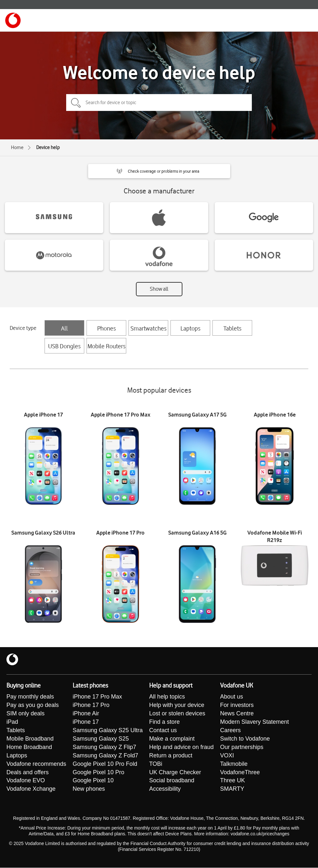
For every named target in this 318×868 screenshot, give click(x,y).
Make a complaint (172, 739)
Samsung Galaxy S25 (101, 739)
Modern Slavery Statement (255, 722)
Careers (231, 731)
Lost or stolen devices (177, 714)
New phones (89, 789)
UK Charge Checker (175, 773)
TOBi (156, 764)
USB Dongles (64, 346)
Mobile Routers (107, 346)
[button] (159, 171)
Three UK (233, 781)
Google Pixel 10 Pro (98, 773)
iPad (12, 722)
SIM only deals (26, 714)
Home (17, 147)
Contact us (163, 731)
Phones (107, 328)
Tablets (232, 328)
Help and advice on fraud (181, 747)
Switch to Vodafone (245, 739)
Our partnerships (242, 747)
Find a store (164, 722)
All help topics (167, 697)
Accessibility (165, 789)
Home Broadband (29, 747)
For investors (237, 705)
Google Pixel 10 (93, 781)
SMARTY (232, 789)
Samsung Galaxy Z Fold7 (105, 756)
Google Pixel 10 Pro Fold (105, 764)
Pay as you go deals (33, 705)
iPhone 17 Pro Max (97, 697)
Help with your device (177, 705)
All (64, 328)
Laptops (190, 328)
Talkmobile (234, 764)
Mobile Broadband (30, 739)
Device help (48, 147)
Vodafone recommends (36, 764)
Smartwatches (149, 328)
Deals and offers (28, 773)
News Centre (237, 714)
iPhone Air (86, 714)
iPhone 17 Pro (91, 705)
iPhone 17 (86, 722)
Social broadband (172, 781)
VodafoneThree (240, 773)
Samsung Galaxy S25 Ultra (108, 731)
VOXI (227, 756)
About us (232, 697)
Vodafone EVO (26, 781)
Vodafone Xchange (31, 789)
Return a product (171, 756)
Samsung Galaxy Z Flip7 (104, 747)
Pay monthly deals (30, 697)
